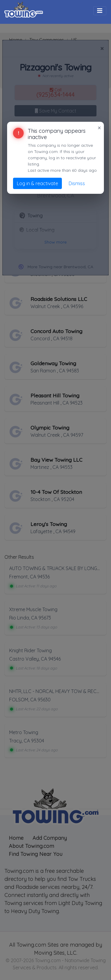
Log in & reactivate (37, 183)
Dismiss (77, 183)
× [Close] (99, 128)
